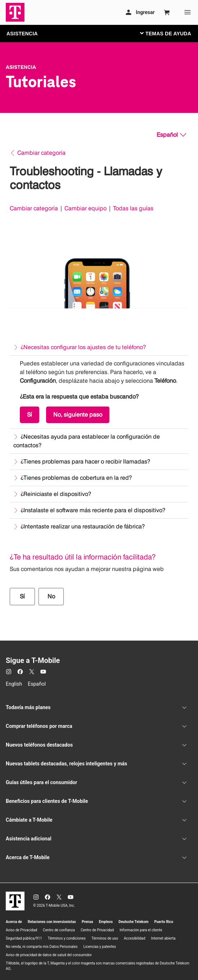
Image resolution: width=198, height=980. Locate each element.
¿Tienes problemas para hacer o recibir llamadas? (85, 462)
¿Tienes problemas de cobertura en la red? (76, 478)
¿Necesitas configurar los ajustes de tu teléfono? (83, 347)
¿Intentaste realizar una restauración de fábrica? (83, 526)
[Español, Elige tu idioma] (171, 135)
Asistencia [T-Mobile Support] (21, 67)
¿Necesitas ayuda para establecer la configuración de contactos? (87, 441)
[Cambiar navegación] (171, 33)
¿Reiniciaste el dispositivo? (56, 494)
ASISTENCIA (22, 34)
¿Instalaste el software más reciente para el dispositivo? (93, 510)
